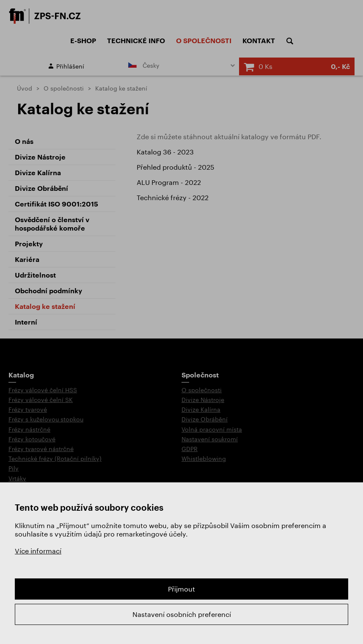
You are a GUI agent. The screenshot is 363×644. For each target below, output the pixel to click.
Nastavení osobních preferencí (182, 614)
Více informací (38, 551)
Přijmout (181, 589)
